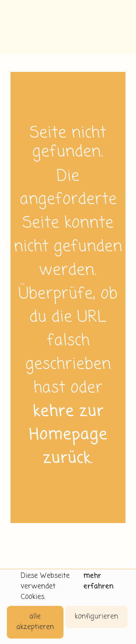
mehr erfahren (98, 581)
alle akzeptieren (35, 622)
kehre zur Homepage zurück (68, 436)
